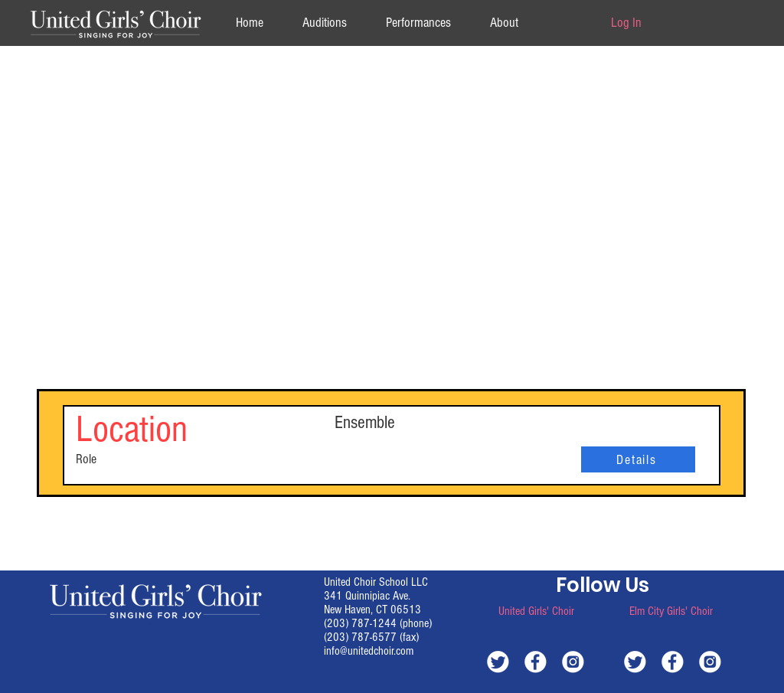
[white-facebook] (536, 661)
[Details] (638, 459)
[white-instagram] (573, 661)
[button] (504, 23)
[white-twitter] (498, 661)
